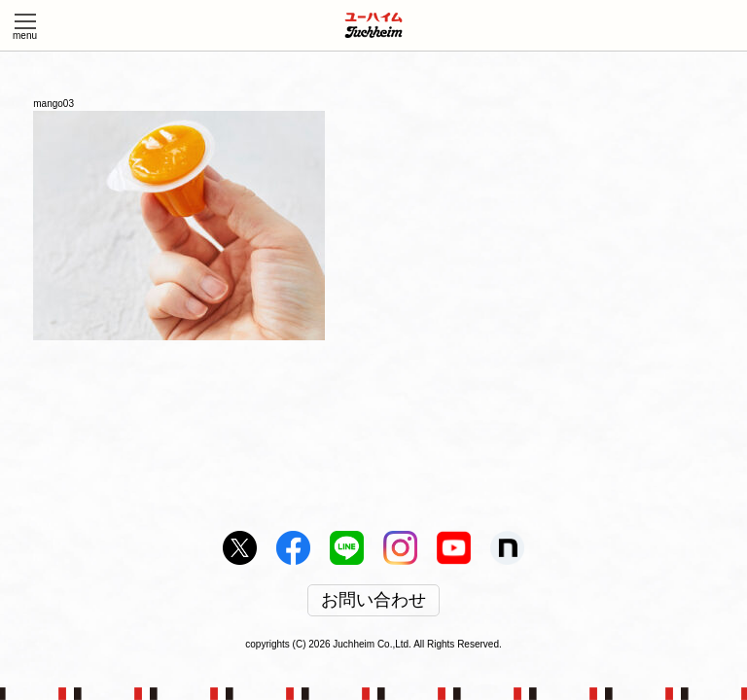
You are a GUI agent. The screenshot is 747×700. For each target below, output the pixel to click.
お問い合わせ (373, 601)
